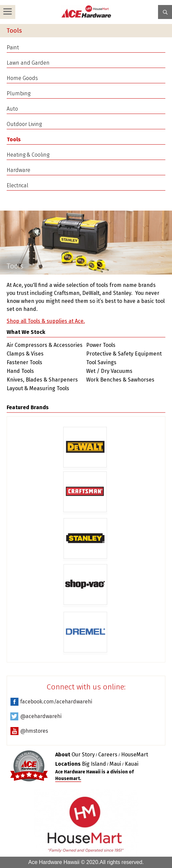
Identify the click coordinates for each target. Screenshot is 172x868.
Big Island (94, 764)
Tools (14, 139)
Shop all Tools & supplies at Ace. (46, 321)
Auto (12, 109)
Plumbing (18, 93)
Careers (108, 755)
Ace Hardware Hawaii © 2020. (64, 862)
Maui (115, 764)
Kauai (132, 764)
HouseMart (135, 755)
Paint (13, 47)
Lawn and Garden (28, 63)
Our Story (83, 755)
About (63, 755)
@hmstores (34, 731)
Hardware (18, 170)
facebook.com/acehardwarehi (56, 702)
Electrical (17, 185)
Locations (68, 764)
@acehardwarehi (41, 716)
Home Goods (22, 78)
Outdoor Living (24, 124)
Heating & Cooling (28, 155)
